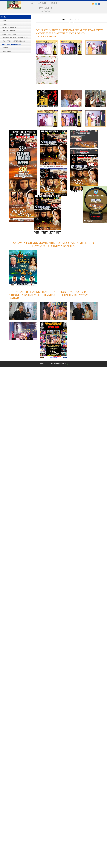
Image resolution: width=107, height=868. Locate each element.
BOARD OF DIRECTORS (10, 28)
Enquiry (6, 48)
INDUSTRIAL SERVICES (9, 34)
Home (5, 21)
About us (6, 24)
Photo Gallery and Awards (12, 44)
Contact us (7, 51)
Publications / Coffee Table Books (14, 41)
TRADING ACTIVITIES (9, 31)
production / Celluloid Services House (16, 38)
